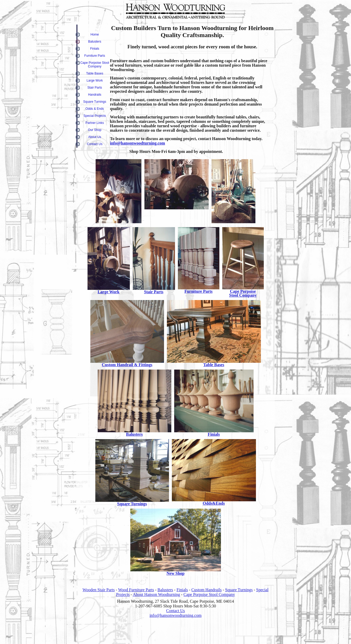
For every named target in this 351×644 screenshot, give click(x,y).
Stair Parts (95, 88)
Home (95, 34)
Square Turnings (95, 102)
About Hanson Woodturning (157, 594)
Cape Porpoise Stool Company (95, 65)
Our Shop (95, 130)
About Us (95, 137)
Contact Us (95, 144)
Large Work (95, 80)
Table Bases (95, 73)
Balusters (95, 42)
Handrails (95, 95)
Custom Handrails (207, 590)
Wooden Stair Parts (99, 590)
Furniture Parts (95, 56)
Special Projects (95, 116)
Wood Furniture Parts (136, 590)
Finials (95, 49)
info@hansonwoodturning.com (138, 143)
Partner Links (95, 123)
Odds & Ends (95, 109)
